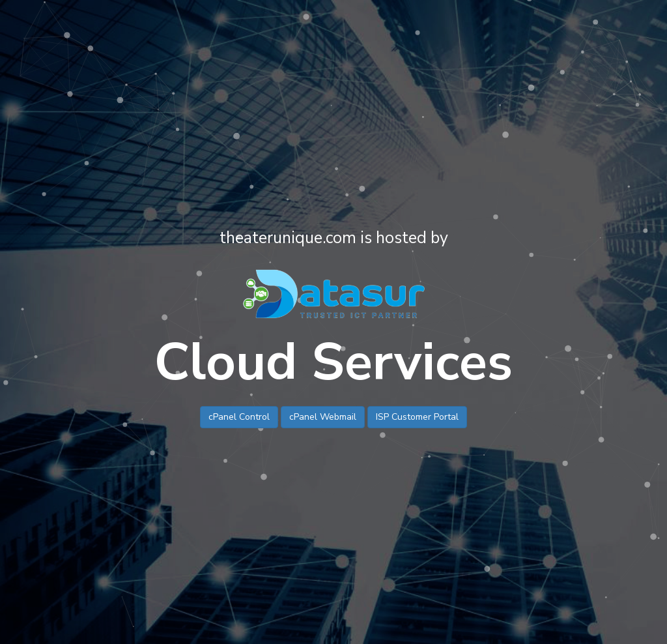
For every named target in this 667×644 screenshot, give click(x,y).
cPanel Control (239, 417)
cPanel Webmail (323, 417)
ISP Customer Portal (417, 417)
